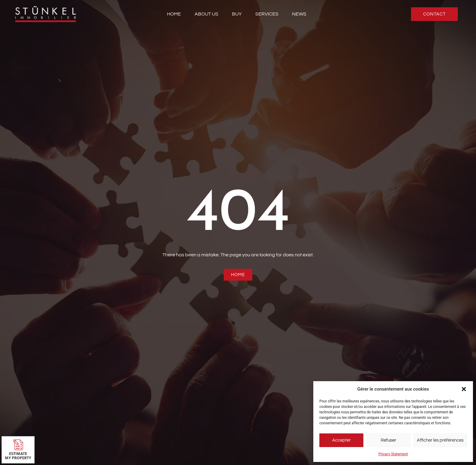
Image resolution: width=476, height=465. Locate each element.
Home (174, 14)
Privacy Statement (393, 454)
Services (267, 14)
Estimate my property (18, 456)
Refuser (388, 440)
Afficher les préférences (440, 440)
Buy (237, 14)
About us (206, 14)
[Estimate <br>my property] (18, 445)
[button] (464, 389)
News (299, 14)
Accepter (341, 440)
